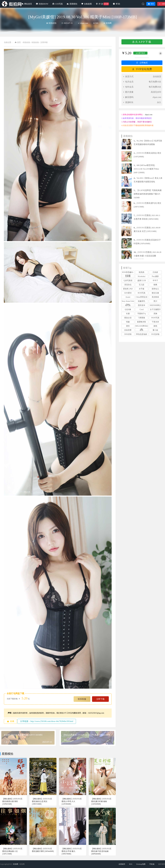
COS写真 (59, 4)
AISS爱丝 (128, 293)
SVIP (106, 4)
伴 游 (101, 4)
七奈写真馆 (128, 281)
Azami (128, 297)
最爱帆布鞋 (142, 322)
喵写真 (128, 305)
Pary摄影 (155, 276)
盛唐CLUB (142, 281)
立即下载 (100, 699)
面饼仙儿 (155, 289)
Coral (142, 309)
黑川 (155, 301)
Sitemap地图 (141, 864)
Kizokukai (142, 276)
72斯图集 (142, 318)
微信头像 (155, 293)
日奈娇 (155, 272)
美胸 (155, 314)
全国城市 (122, 864)
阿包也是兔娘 (142, 334)
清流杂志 (128, 285)
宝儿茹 (142, 285)
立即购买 (144, 63)
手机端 (152, 864)
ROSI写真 (142, 293)
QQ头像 (128, 309)
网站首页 (28, 4)
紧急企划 (128, 318)
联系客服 (82, 699)
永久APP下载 (142, 42)
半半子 (155, 281)
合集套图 (88, 4)
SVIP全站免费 (144, 69)
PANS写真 (155, 318)
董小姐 (155, 330)
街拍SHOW (44, 4)
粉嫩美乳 (142, 301)
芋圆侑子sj (142, 314)
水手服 (142, 289)
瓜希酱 (128, 276)
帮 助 (118, 4)
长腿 (128, 314)
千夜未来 (155, 322)
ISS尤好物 (155, 334)
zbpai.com (149, 115)
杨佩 (155, 285)
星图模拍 (73, 4)
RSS (131, 864)
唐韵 (128, 326)
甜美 (142, 330)
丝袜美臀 (128, 330)
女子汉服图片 (155, 309)
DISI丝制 (128, 334)
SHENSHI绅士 (155, 305)
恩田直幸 (142, 305)
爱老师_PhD (128, 289)
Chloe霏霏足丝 (142, 297)
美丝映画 (155, 297)
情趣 (128, 322)
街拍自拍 (51, 23)
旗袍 (155, 326)
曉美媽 (142, 272)
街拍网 (16, 864)
